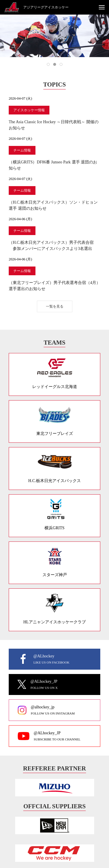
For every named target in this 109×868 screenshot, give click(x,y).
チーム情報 (22, 150)
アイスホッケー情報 (29, 110)
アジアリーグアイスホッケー (46, 7)
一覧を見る (55, 306)
